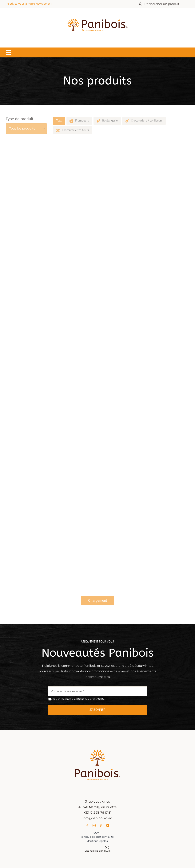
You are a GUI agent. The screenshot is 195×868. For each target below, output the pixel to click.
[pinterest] (102, 825)
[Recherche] (140, 4)
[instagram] (96, 825)
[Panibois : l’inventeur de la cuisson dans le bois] (97, 12)
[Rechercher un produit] (163, 4)
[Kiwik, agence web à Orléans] (109, 848)
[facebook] (89, 825)
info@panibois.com (99, 818)
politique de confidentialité (89, 701)
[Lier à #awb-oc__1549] (8, 52)
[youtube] (109, 825)
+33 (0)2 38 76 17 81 (99, 813)
